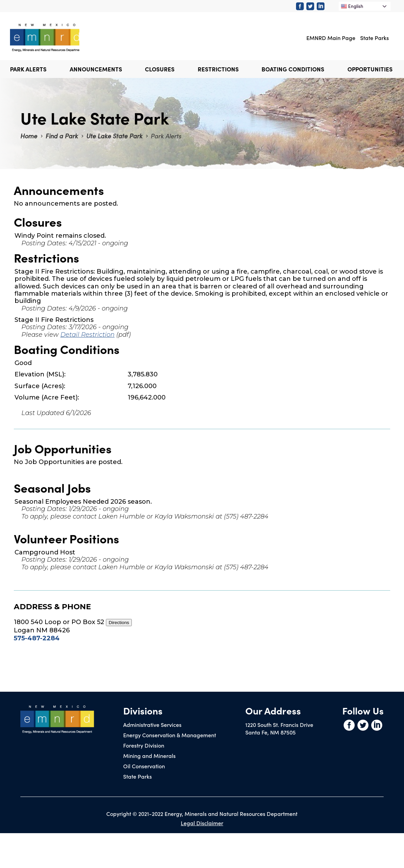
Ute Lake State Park (114, 136)
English (352, 6)
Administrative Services (152, 724)
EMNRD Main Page (331, 38)
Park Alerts (28, 69)
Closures (160, 69)
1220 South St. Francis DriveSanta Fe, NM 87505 (279, 728)
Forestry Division (144, 745)
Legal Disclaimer (202, 823)
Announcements (96, 69)
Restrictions (218, 69)
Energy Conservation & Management (170, 735)
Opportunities (370, 69)
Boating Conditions (293, 69)
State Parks (375, 38)
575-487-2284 (37, 638)
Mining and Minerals (149, 756)
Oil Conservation (144, 766)
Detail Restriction (87, 335)
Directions (119, 623)
